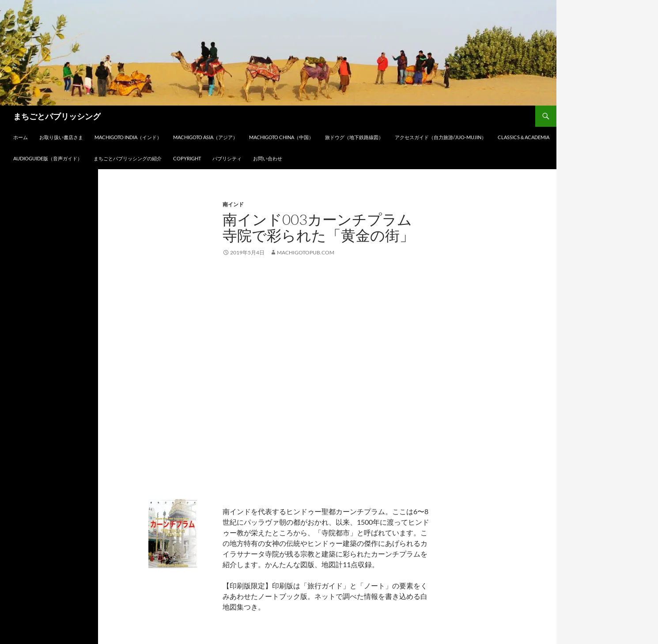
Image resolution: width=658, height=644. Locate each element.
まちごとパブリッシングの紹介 (128, 158)
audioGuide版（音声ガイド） (48, 158)
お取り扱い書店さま (61, 137)
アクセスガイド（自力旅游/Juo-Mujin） (441, 137)
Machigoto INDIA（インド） (128, 137)
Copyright (187, 158)
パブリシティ (227, 158)
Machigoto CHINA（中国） (281, 137)
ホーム (21, 137)
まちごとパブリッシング (57, 116)
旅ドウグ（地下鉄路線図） (354, 137)
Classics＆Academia (524, 137)
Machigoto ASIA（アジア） (205, 137)
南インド (233, 204)
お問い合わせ (268, 158)
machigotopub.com (306, 252)
